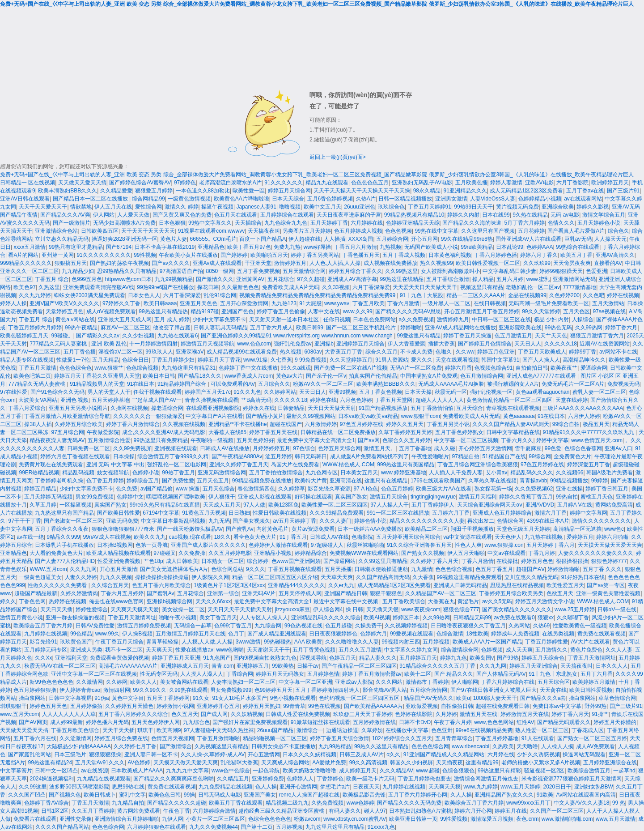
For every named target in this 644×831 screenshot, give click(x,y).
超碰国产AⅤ (530, 569)
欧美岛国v (482, 658)
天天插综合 (248, 223)
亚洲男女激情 (451, 199)
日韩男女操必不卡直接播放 (284, 746)
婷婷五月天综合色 (543, 658)
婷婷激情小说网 (175, 706)
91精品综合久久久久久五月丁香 (438, 666)
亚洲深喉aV (190, 352)
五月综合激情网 (428, 690)
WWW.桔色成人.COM (348, 465)
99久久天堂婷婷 (541, 311)
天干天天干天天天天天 (148, 231)
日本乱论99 (510, 247)
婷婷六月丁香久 (539, 255)
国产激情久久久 (215, 279)
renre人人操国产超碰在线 (309, 795)
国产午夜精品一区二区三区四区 (359, 666)
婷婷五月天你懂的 (615, 722)
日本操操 (124, 456)
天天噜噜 (527, 746)
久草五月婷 (43, 505)
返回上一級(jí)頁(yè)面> (338, 157)
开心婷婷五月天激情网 (485, 448)
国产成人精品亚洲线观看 (277, 634)
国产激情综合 (176, 746)
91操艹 (600, 714)
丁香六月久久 (517, 440)
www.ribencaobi (470, 746)
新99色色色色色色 (51, 682)
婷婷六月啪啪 (612, 537)
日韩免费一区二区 (89, 448)
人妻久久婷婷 (81, 577)
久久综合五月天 (110, 585)
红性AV (525, 722)
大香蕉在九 (441, 601)
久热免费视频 (327, 803)
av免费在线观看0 (514, 618)
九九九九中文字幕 (187, 771)
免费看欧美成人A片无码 (291, 287)
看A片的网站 (23, 255)
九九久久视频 (116, 577)
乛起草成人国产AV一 (157, 400)
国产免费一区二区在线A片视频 (351, 368)
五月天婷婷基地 (110, 400)
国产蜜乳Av (240, 529)
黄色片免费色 (586, 650)
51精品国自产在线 (504, 456)
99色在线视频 (324, 706)
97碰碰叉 (164, 553)
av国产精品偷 (157, 489)
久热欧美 (503, 746)
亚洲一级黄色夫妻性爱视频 (608, 593)
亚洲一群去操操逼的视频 (75, 618)
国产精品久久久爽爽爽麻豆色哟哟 (174, 779)
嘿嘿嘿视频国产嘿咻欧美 (176, 497)
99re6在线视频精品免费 (484, 730)
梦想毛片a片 (335, 787)
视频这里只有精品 (482, 287)
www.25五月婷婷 (575, 609)
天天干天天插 (119, 730)
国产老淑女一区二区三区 (73, 521)
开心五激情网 (264, 754)
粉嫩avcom (307, 819)
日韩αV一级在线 (617, 609)
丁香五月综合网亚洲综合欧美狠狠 (478, 465)
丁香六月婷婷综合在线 (508, 682)
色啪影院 (362, 537)
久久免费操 (192, 553)
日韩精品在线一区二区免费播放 (338, 432)
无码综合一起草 (193, 626)
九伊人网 (173, 819)
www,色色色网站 (494, 722)
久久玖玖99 (537, 263)
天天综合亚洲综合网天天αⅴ (490, 505)
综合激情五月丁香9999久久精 (173, 456)
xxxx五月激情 (30, 247)
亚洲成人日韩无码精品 (460, 585)
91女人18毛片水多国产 (240, 698)
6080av (313, 352)
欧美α (463, 698)
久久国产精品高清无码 (383, 577)
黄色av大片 (290, 376)
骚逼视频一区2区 (544, 771)
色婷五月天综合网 (339, 448)
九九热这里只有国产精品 (64, 513)
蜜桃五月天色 (597, 497)
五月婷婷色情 (323, 674)
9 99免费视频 (311, 360)
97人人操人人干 (389, 505)
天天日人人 (528, 344)
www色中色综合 (231, 771)
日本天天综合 (288, 199)
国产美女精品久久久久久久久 (517, 609)
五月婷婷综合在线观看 (287, 215)
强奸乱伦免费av (293, 344)
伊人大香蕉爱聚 (407, 344)
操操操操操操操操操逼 (162, 577)
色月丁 (236, 634)
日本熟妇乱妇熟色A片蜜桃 (420, 811)
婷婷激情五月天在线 (525, 714)
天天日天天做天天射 (332, 408)
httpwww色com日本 (129, 279)
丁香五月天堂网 (394, 400)
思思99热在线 (128, 787)
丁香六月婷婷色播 (496, 255)
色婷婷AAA (540, 247)
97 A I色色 (366, 489)
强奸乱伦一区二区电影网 (177, 465)
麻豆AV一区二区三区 (125, 328)
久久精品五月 (233, 779)
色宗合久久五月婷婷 (407, 440)
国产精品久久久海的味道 (472, 223)
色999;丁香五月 (233, 626)
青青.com (223, 666)
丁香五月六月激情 (356, 247)
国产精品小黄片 (265, 416)
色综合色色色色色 (270, 819)
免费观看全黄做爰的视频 (119, 658)
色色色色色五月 (370, 183)
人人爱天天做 (133, 215)
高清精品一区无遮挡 (577, 529)
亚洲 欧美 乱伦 (109, 344)
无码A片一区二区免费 (416, 368)
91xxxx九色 (381, 827)
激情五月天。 (380, 448)
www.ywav (337, 303)
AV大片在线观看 (590, 642)
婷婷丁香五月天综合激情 (339, 738)
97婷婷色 (185, 183)
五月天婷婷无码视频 (48, 497)
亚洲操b (324, 344)
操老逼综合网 (167, 408)
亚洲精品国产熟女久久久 (504, 795)
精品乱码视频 (78, 473)
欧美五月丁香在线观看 (236, 803)
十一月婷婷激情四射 (153, 344)
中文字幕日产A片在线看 (214, 416)
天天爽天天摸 (445, 787)
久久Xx (43, 658)
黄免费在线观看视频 (602, 634)
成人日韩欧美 (182, 561)
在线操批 (507, 561)
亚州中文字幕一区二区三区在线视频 (94, 674)
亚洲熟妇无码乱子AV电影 (422, 183)
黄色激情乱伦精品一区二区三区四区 (509, 400)
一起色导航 (266, 771)
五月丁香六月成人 (271, 328)
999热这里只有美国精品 (406, 465)
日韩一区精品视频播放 (405, 199)
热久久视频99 (436, 263)
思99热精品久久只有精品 (127, 271)
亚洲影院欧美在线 (520, 328)
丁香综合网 (240, 674)
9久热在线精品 (530, 215)
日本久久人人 (612, 666)
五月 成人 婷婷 (172, 320)
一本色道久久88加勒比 (203, 191)
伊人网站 (104, 215)
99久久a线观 (296, 368)
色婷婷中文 (130, 497)
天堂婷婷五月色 (64, 311)
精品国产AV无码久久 (429, 698)
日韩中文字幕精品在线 (513, 432)
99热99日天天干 (473, 207)
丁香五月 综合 (52, 279)
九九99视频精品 (174, 279)
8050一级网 (220, 271)
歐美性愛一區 (249, 191)
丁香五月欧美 (369, 303)
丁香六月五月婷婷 (122, 593)
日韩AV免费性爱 (95, 626)
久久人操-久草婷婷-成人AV (213, 754)
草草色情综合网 (617, 698)
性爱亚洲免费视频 (119, 561)
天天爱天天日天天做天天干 (425, 287)
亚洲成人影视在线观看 (265, 497)
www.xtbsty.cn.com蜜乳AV (355, 819)
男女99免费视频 (95, 497)
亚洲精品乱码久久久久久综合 (326, 618)
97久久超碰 (311, 279)
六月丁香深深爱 (371, 287)
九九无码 (219, 521)
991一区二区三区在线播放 (398, 513)
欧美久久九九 (150, 537)
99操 (189, 795)
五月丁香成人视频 (404, 255)
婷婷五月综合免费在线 (121, 738)
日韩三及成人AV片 (362, 754)
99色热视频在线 (303, 626)
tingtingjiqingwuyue (433, 497)
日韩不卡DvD (415, 722)
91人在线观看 (538, 738)
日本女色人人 (144, 295)
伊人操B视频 (137, 634)
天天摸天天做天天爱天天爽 (610, 545)
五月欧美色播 (471, 183)
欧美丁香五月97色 (249, 247)
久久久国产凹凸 (27, 795)
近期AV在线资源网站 (604, 344)
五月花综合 (281, 279)
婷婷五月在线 (511, 811)
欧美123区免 (284, 505)
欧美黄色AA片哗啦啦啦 (241, 199)
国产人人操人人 (541, 360)
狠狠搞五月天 (71, 263)
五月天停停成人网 (300, 593)
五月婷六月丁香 (451, 513)
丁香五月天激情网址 (132, 618)
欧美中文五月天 (322, 207)
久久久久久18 (561, 344)
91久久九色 (247, 392)
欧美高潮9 (169, 730)
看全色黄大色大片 (255, 537)
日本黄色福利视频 (450, 255)
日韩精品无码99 (472, 618)
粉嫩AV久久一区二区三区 (323, 384)
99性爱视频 (454, 819)
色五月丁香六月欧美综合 (161, 585)
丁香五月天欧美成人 (542, 352)
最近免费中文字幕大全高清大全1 (316, 440)
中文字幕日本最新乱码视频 (173, 521)
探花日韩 (208, 287)
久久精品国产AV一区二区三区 (441, 593)
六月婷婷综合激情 (214, 811)
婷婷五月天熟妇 (262, 706)
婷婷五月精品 (40, 489)
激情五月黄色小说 (21, 618)
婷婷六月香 (458, 368)
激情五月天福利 (478, 497)
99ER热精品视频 (39, 473)
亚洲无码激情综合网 (222, 473)
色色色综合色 (76, 368)
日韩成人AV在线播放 (225, 448)
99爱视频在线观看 (412, 634)
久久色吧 (593, 295)
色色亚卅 (442, 730)
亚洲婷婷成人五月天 (185, 666)
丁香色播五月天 (361, 255)
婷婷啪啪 (411, 328)
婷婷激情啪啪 (563, 569)
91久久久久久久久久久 (104, 255)
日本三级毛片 (70, 754)
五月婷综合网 (392, 239)
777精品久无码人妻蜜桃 (59, 344)
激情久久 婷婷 (181, 207)
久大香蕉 (423, 577)
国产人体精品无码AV (501, 674)
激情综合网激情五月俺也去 (486, 779)
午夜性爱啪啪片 (430, 456)
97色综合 (304, 448)
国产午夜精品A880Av (237, 456)
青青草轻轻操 (162, 642)
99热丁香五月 (178, 473)
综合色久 (619, 231)
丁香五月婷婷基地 (497, 738)
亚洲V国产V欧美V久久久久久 (64, 303)
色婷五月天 (343, 658)
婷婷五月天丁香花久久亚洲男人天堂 (97, 376)
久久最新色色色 (240, 287)
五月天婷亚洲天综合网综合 (408, 537)
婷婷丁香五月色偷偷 (281, 311)
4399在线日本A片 (548, 521)
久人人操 (461, 795)
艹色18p (153, 561)
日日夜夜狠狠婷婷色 (333, 634)
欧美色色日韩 (165, 795)
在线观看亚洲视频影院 (213, 408)
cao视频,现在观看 (190, 537)
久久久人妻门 (335, 521)
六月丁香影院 (572, 183)
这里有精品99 (482, 763)
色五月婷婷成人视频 (358, 231)
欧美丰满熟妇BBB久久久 (68, 191)
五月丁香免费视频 (258, 271)
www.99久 (107, 634)
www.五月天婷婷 (520, 787)
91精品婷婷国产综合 (183, 384)
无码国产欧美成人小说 (431, 247)
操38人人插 (38, 424)
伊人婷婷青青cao (80, 690)
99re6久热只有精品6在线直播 (165, 505)
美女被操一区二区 (183, 609)
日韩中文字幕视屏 (70, 698)
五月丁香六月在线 (35, 738)
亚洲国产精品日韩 (346, 593)
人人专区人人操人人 (264, 618)
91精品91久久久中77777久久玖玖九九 (589, 432)
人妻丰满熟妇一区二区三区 (243, 682)
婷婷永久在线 (259, 408)
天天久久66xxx (213, 601)
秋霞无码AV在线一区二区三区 (60, 666)
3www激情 (248, 642)
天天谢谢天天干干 (268, 650)
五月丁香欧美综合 (404, 601)
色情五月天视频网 (173, 738)
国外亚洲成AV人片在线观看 (528, 239)
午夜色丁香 (177, 811)
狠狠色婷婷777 (609, 561)
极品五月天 (596, 424)
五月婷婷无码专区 (46, 650)
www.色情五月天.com (597, 440)
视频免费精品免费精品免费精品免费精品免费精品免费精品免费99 (318, 295)
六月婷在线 (501, 754)
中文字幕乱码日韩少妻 (509, 271)
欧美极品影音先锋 (364, 795)
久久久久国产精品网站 (62, 827)
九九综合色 (196, 722)
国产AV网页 (33, 722)
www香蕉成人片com (249, 376)
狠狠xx (546, 618)
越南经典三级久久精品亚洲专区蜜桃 (282, 811)
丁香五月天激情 (38, 368)
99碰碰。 (62, 336)
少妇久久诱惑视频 (538, 754)
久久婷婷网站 (280, 392)
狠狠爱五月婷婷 (154, 191)
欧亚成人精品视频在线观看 (119, 553)
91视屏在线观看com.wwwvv (211, 231)
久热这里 (49, 287)
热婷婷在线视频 (68, 601)
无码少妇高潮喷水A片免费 (124, 223)
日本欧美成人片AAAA (137, 771)
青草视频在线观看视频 (513, 408)
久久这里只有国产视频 (488, 231)
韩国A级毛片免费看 (610, 473)
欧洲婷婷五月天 (610, 183)
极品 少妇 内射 (552, 320)
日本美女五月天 (359, 473)
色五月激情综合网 (482, 376)
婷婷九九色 (453, 658)
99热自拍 (567, 497)
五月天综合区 (554, 682)
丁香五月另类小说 (448, 424)
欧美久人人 (144, 682)
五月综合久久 (274, 384)
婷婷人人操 (13, 303)
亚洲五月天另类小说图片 (78, 408)
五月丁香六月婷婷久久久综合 (133, 714)
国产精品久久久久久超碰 (177, 803)
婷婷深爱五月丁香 (589, 465)
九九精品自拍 (128, 803)
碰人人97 (375, 811)
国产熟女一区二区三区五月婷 (592, 738)
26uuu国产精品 (275, 730)
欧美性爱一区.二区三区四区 (334, 505)
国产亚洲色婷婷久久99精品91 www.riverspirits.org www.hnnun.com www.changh (297, 336)
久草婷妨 (372, 730)
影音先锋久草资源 (329, 489)
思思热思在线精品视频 (517, 585)
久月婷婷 (446, 714)
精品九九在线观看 (327, 183)
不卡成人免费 (416, 352)
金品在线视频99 (527, 295)
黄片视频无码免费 (517, 207)
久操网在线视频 (129, 408)
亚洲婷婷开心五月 (218, 706)
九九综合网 (268, 626)
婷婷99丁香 (583, 352)
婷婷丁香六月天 (570, 714)
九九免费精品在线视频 (225, 787)
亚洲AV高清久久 (615, 255)
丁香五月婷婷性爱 (547, 642)
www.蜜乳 (538, 279)
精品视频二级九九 (287, 803)
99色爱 (553, 448)
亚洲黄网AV (250, 279)
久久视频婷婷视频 (406, 626)
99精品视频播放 (569, 481)
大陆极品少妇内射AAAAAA (79, 746)
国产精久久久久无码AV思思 (408, 311)
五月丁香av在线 (585, 191)
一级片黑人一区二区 (446, 303)
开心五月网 (424, 239)
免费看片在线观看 (35, 819)
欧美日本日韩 (159, 376)
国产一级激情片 (72, 223)
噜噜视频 (290, 207)
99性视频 (145, 255)
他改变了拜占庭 (172, 328)
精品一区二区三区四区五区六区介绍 (275, 577)
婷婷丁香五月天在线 (273, 432)
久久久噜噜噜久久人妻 (352, 642)
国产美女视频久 (251, 521)
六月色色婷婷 (356, 400)
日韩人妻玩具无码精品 (220, 328)
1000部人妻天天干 (495, 698)
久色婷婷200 (564, 295)
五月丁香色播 (80, 352)
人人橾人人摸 (557, 746)
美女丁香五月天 (218, 618)
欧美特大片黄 (311, 481)
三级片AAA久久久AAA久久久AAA (583, 408)
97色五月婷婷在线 (362, 424)
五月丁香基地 (415, 448)
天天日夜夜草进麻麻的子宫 (349, 215)
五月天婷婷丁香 (329, 223)
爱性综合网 (148, 207)
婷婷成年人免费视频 (515, 634)
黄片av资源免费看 (313, 529)
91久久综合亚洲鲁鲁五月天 (419, 545)
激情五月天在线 (479, 714)
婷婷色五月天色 (48, 706)
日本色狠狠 (172, 223)
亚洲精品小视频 (273, 553)
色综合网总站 (227, 569)
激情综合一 (310, 730)
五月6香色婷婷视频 (330, 199)
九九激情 (422, 569)
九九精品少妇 (78, 271)
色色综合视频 (142, 368)
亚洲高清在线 (346, 481)
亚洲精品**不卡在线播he (238, 424)
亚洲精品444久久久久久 (297, 585)
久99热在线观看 (188, 690)
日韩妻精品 (291, 408)
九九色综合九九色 (286, 223)
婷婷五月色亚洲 (496, 352)
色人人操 (266, 787)
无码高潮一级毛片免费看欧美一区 (549, 303)
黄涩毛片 (468, 601)
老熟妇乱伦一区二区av (533, 287)
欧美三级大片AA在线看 (444, 489)
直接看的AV (608, 263)
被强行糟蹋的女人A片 (513, 384)
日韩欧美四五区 (100, 231)
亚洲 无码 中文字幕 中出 (115, 465)
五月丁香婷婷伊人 (433, 505)
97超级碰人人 (327, 545)
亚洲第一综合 (223, 593)
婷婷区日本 (406, 618)
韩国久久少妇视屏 (411, 763)
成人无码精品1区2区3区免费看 (526, 191)
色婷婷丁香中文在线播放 (248, 368)
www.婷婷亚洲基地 (404, 473)
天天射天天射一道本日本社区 (285, 320)
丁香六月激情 (403, 303)
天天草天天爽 (337, 577)
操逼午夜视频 (217, 207)
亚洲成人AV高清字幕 (352, 279)
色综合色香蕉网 (583, 448)
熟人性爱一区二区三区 (542, 730)
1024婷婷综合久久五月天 (402, 738)
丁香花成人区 (588, 730)
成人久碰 (445, 448)
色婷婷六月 (373, 634)
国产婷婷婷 (234, 255)
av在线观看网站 (583, 199)
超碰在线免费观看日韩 (503, 706)
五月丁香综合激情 (448, 279)
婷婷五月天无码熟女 (280, 674)
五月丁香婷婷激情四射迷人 (327, 690)
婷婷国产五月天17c (208, 392)
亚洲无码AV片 (259, 593)
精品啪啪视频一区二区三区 (275, 738)
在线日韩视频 (490, 303)
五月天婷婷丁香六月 (551, 545)
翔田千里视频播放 (472, 529)
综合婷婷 (258, 561)
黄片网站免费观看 (139, 811)
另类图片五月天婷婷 (307, 231)
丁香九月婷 (542, 553)
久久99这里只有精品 (383, 561)
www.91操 (255, 360)
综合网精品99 (148, 199)
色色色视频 (398, 231)
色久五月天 (185, 714)
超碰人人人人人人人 (440, 400)
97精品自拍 (466, 456)
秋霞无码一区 (451, 392)
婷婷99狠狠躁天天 (561, 271)
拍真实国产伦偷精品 (373, 376)
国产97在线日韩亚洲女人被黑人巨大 (494, 690)
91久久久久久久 (283, 183)
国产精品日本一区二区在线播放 (91, 199)
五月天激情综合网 (304, 271)
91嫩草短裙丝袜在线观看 (320, 722)
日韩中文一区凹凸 (56, 771)
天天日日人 (313, 392)
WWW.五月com (48, 569)
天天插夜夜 (449, 763)
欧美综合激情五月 (589, 771)
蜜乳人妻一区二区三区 (599, 392)
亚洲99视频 (342, 392)
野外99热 (595, 706)
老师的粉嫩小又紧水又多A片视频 (541, 763)
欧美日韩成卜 (100, 795)
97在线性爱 (14, 392)
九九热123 (284, 303)
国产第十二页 (257, 827)
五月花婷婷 (531, 231)
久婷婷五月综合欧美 (79, 424)
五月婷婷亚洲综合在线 (610, 763)
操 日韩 (354, 609)
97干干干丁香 (24, 521)
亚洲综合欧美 (558, 207)
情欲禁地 (81, 207)
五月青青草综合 (454, 738)
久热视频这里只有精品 (221, 746)
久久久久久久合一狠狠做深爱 (148, 416)
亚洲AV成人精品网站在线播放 (460, 328)
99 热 (619, 803)
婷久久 (8, 601)
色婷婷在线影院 (414, 714)
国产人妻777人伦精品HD (65, 561)
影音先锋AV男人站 (385, 690)
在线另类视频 (558, 634)
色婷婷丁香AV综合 (46, 803)
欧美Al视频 (377, 618)
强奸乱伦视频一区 (491, 392)
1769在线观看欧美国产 (438, 481)
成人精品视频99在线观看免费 (242, 352)
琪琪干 (145, 730)
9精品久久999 (63, 537)
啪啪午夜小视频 (178, 618)
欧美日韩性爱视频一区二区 (488, 263)
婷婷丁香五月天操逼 (467, 336)
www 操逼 (188, 489)
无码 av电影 (565, 215)
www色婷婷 (360, 803)
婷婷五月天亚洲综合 (534, 666)
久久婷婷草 (292, 489)
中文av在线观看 (506, 553)
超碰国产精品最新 (36, 593)
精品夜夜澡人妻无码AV (57, 440)
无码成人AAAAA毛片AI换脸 (451, 384)
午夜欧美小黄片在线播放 (188, 255)
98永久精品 (427, 191)
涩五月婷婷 (279, 456)
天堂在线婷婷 (572, 400)
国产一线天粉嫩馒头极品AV (190, 529)
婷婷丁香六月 (621, 328)
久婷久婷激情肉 (79, 593)
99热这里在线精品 (402, 279)
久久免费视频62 (534, 489)
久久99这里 (32, 787)
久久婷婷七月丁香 (135, 746)
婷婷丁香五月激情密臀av (372, 674)
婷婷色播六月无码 (107, 722)
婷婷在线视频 (623, 295)
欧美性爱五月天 (565, 585)
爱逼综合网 (594, 368)
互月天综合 (470, 408)
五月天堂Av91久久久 (100, 763)
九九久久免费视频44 (214, 827)
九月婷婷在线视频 (46, 634)
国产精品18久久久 (200, 376)
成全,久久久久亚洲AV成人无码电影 (164, 432)
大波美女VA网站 (38, 400)
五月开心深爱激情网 (244, 303)
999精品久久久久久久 (26, 263)
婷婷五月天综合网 (289, 191)
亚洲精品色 (211, 247)
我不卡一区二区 (124, 650)
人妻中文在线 (324, 311)
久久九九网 (83, 569)
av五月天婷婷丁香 (295, 521)
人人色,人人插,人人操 (335, 263)
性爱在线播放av (194, 650)
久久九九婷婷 (35, 295)
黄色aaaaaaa (519, 416)
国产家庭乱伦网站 (30, 754)
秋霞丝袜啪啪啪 (365, 545)
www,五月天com (19, 714)
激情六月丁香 (551, 513)
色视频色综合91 (494, 368)
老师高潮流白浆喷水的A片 (230, 183)
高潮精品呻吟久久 (584, 360)
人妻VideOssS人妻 (493, 199)
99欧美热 (283, 666)
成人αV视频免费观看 (111, 311)
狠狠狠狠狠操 (105, 754)
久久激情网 (89, 682)
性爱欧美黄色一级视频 (580, 626)
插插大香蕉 (441, 344)
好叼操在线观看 (314, 497)
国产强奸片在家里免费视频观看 (250, 722)
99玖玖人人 (159, 352)
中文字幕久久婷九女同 (411, 650)
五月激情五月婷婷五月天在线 (191, 634)
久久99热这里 (401, 271)
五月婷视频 (436, 642)
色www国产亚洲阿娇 (296, 561)
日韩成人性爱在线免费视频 (298, 714)
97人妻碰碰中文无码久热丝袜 (219, 730)
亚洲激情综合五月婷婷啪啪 (127, 819)
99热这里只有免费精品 (160, 440)
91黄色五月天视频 (204, 513)
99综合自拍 (566, 424)
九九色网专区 (322, 473)
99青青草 (294, 706)
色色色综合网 (108, 827)
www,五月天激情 (616, 819)
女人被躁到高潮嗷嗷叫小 (450, 271)
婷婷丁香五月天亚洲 (176, 658)
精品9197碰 (205, 311)
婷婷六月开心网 (473, 811)
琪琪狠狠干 (13, 706)
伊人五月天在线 (113, 207)
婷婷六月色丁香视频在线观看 (75, 456)
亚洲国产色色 (237, 311)
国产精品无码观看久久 (564, 722)
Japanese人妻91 (256, 207)
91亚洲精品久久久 (465, 191)
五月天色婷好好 (255, 440)
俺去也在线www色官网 (116, 601)
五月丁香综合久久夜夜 (62, 529)
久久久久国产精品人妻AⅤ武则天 (511, 424)
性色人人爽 (468, 545)
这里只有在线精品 (386, 481)
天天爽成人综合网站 (285, 763)
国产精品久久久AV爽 (65, 215)
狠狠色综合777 (461, 609)
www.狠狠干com (421, 416)
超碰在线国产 (286, 424)
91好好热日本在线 (583, 577)
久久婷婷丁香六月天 (434, 561)
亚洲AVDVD (540, 505)
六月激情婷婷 (321, 424)
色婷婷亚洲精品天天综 (413, 223)
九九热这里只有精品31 (189, 368)
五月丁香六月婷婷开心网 (418, 795)
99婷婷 (600, 481)
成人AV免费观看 (595, 746)
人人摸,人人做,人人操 (207, 642)
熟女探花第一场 (493, 489)
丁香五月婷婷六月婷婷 (35, 328)
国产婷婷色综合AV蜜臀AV (140, 183)
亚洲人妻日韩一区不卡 (151, 754)
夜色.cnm (527, 819)
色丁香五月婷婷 (105, 481)
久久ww (465, 352)
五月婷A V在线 (575, 505)
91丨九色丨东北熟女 (553, 674)
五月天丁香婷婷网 (168, 698)
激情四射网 (117, 690)
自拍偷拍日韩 (532, 368)
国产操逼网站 (339, 561)
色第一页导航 (152, 545)
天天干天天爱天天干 (43, 207)
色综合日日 (136, 360)
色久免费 (127, 489)
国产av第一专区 (606, 585)
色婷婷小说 (146, 473)
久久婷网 (117, 682)
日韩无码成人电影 (220, 795)
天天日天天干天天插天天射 (240, 609)
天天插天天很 (382, 609)
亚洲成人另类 (86, 650)
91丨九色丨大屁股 (422, 295)
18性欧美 (477, 634)
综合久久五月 (381, 352)
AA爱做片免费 (329, 763)
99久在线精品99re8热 (467, 239)
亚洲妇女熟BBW (594, 787)
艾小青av (497, 473)
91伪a (102, 698)
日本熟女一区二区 (223, 561)
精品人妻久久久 (378, 658)
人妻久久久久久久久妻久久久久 (596, 553)
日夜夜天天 (366, 787)
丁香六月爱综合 (27, 408)
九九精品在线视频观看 (104, 779)
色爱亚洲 (597, 271)
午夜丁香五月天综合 (119, 642)
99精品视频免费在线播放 (262, 481)
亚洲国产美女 (260, 795)
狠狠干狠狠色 (386, 593)
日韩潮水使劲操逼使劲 (381, 569)
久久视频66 (570, 473)
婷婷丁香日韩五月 (607, 489)
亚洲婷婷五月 (253, 666)
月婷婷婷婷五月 (271, 448)
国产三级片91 (623, 191)
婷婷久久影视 (593, 207)
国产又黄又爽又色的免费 (182, 215)
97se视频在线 (609, 311)
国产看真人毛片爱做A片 (576, 231)
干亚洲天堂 (258, 263)
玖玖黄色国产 (76, 642)
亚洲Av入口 (619, 448)
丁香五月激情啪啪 (218, 738)
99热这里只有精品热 (163, 311)
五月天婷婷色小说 (599, 223)
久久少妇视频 (138, 336)
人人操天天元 (610, 239)
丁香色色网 (32, 601)
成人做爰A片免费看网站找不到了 (369, 456)
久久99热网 (589, 328)
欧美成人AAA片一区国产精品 (487, 642)
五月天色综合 (219, 489)
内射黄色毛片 (272, 529)
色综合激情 (450, 634)
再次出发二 (481, 521)
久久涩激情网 (76, 738)
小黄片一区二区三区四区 (216, 819)
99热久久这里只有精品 (381, 746)
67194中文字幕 (161, 513)
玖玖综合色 (391, 207)
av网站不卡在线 (618, 352)
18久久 (222, 537)
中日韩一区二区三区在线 (501, 320)
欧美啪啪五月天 (269, 255)
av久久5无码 (497, 601)
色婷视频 (492, 650)
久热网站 (519, 626)
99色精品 (81, 634)
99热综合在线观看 (578, 247)
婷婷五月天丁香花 (219, 360)
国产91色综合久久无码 (57, 392)
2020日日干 (557, 787)
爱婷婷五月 (580, 537)
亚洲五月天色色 (199, 303)
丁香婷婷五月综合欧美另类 (511, 593)
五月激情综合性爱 (109, 440)
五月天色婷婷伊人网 (156, 722)
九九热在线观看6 (178, 336)
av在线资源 (95, 771)
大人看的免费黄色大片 (56, 553)
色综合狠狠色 (458, 771)
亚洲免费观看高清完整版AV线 (99, 287)
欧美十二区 (418, 674)
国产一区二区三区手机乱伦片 (362, 328)
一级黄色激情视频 (189, 199)
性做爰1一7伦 (73, 360)
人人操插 (335, 239)
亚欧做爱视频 (422, 706)
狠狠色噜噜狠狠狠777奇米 (123, 529)
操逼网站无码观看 (584, 754)
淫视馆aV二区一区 (121, 352)
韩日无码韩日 (311, 456)
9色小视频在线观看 (293, 698)
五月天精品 (106, 360)
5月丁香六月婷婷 (524, 223)
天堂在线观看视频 (457, 360)
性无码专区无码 (159, 674)
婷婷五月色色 (537, 561)
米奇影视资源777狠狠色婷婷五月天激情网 (572, 779)
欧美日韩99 (310, 328)
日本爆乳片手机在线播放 (64, 545)
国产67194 (119, 247)
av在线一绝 (30, 537)
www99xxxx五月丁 (528, 803)
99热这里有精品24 (50, 763)
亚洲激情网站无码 (574, 279)
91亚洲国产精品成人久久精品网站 (444, 754)
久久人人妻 (619, 650)
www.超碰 (428, 771)
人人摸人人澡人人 (202, 674)
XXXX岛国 (360, 239)
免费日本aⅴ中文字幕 (557, 706)
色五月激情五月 (513, 336)
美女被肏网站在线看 (184, 682)
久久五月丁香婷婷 (93, 811)
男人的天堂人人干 (109, 392)
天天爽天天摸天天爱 (135, 609)
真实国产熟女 (351, 497)
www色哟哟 (230, 650)
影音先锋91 (43, 642)
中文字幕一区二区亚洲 (305, 682)
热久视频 (291, 352)
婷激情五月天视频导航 (208, 344)
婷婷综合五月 (143, 481)
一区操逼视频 (76, 505)
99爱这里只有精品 (419, 336)
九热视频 (390, 247)
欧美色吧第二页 (32, 376)
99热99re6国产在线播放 (165, 287)
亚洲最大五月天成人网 (125, 320)
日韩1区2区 (55, 811)
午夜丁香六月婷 (453, 722)
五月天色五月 (213, 481)
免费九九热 (287, 247)
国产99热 (508, 658)
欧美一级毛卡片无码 (370, 779)
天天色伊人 (508, 537)
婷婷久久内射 (463, 215)
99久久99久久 (150, 690)
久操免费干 (369, 626)
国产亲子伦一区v (326, 376)
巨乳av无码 (578, 239)
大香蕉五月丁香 (343, 352)
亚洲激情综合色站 (56, 231)
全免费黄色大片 (572, 456)
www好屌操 (317, 247)
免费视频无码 (623, 384)
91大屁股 (310, 303)
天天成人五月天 (222, 505)
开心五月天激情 (119, 569)
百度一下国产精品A (263, 239)
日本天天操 (418, 392)
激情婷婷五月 (290, 263)
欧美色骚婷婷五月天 (24, 336)
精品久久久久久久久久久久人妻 (427, 521)
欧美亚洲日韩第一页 (413, 819)
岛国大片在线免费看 (295, 465)
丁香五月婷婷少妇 (173, 360)
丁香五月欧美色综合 (75, 730)
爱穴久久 (422, 360)
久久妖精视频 (247, 714)
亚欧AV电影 (539, 183)
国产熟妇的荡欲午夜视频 (119, 263)
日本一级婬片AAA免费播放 (370, 529)
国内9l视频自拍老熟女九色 (265, 658)
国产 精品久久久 (454, 674)
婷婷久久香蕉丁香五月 (526, 497)
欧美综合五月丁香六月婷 (43, 626)
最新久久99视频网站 (311, 416)
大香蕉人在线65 (227, 432)
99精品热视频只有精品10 (414, 215)
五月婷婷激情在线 (374, 722)
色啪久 (444, 352)
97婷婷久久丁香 (121, 303)
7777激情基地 (579, 287)
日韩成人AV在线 (329, 537)
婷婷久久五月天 (405, 424)
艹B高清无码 (256, 400)
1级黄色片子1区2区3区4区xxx (229, 585)
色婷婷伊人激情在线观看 (278, 545)
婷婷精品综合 (311, 553)
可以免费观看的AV (233, 384)
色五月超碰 (339, 626)
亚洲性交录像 (76, 819)
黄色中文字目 (128, 698)
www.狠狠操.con (504, 545)
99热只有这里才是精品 (76, 247)
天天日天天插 (56, 609)
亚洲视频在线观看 (176, 448)
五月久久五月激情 (360, 650)
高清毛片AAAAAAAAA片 (128, 666)
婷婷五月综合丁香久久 (356, 271)
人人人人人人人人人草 (69, 714)
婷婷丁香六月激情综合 (133, 424)
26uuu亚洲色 (359, 207)
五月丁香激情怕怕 (432, 408)
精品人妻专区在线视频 (27, 360)
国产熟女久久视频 (423, 553)
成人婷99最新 (66, 722)
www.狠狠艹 (109, 368)
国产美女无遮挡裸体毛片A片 (174, 569)
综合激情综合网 (460, 650)
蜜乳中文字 (132, 795)
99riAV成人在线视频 (107, 537)
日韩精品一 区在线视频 (28, 183)
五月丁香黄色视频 (381, 392)
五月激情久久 (551, 650)
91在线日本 (141, 384)
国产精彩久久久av (98, 336)
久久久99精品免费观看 (337, 513)
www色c (614, 529)
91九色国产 (217, 658)
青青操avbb (534, 481)
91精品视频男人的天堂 (97, 384)
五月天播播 (338, 569)
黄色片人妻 (174, 239)
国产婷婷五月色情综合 (485, 344)
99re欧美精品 (477, 247)
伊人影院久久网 (210, 577)
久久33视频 (336, 287)
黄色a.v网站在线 (75, 320)
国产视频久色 (65, 795)
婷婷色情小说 (370, 521)
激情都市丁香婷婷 (427, 682)
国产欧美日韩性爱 (119, 513)
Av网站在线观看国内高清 (586, 795)
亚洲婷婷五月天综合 (360, 344)
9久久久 (256, 569)
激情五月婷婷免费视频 (144, 626)
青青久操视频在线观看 (212, 400)
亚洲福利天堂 (71, 658)
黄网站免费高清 (614, 505)
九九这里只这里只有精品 (335, 827)
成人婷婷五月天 (358, 771)
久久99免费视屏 (132, 448)
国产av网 (369, 440)
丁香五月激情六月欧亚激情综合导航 (67, 416)
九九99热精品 (335, 746)
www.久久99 (358, 311)
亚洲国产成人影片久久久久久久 (208, 545)
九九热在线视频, (544, 537)
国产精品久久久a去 (543, 698)
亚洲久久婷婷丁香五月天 (239, 465)
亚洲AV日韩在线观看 (25, 199)
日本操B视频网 (115, 545)
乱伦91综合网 (220, 295)
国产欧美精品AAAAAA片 (373, 706)
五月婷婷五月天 (418, 658)
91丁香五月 (293, 537)
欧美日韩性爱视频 (591, 690)
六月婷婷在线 (367, 223)
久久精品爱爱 (116, 191)
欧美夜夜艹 (564, 368)
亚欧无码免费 (122, 521)
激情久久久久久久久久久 (602, 521)
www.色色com (254, 344)
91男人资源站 (392, 360)
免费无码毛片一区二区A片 (573, 384)
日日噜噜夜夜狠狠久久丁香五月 (468, 626)
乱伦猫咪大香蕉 (239, 763)
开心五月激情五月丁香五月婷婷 (482, 311)
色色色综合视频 (454, 569)
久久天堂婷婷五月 (351, 360)
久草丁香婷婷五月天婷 (405, 432)
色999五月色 (87, 279)
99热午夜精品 (81, 328)
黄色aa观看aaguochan (543, 392)
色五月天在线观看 (236, 215)
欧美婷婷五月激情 (594, 682)
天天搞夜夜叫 (264, 231)
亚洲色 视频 (74, 400)
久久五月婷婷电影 (230, 553)
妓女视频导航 (113, 473)
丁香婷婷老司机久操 (59, 481)
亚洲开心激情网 (298, 787)
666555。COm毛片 (213, 239)
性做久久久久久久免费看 (58, 585)
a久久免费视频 (416, 320)
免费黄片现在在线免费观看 (51, 465)
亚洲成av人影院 (354, 682)
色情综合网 (510, 521)
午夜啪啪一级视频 (212, 440)
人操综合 (583, 320)
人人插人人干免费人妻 (456, 473)
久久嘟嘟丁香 (573, 618)
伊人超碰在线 (305, 239)
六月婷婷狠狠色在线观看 (157, 827)
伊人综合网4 (328, 609)
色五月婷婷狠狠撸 (35, 690)
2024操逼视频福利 (52, 779)
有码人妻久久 (345, 811)
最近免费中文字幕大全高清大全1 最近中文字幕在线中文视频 (307, 601)
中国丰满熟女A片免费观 (429, 376)
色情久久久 (561, 223)
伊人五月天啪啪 (466, 553)
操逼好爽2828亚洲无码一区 (125, 239)
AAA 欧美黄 (308, 642)
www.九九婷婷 (481, 787)
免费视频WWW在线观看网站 (364, 553)
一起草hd (624, 771)
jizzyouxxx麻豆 (293, 609)
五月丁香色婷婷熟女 (459, 432)
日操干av (308, 666)
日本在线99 (496, 215)
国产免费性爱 (178, 481)
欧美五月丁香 (576, 255)
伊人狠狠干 (222, 497)
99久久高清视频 (368, 763)
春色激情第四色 (256, 489)
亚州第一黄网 (58, 255)
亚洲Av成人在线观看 (217, 263)
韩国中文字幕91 (500, 360)
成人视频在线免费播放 (390, 263)
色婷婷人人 (300, 779)
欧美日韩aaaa (160, 303)
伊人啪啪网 (465, 682)
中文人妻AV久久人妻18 (581, 803)
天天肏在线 (553, 690)
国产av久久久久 (171, 263)
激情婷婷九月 (453, 320)
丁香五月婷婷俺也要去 (424, 779)
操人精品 (483, 279)
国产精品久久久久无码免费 (409, 803)
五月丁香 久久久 (602, 569)
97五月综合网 (67, 432)
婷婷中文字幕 (552, 440)
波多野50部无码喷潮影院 (79, 787)
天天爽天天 (159, 650)
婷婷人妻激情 (506, 183)
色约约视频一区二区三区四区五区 (360, 698)
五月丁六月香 (597, 674)
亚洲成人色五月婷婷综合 (502, 513)
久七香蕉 (281, 360)
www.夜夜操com (421, 609)
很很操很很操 (572, 561)
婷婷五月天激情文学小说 (545, 601)
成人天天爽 (519, 650)
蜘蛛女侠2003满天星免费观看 (90, 295)
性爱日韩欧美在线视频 (280, 513)
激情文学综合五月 (604, 215)
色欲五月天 (560, 593)
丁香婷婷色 (330, 779)
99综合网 (540, 456)
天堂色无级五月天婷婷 (523, 529)
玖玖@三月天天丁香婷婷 (363, 714)
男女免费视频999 (231, 690)
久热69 (541, 626)
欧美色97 (24, 287)
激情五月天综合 (389, 497)
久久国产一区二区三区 (557, 811)
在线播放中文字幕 (407, 730)
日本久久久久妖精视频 (309, 754)
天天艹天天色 (551, 336)
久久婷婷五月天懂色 (129, 706)
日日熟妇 (239, 513)
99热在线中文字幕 (436, 231)
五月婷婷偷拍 (86, 706)
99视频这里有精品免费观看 (469, 577)
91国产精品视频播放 (383, 408)
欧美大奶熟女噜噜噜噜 (309, 771)
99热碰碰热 (278, 642)
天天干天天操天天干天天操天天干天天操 (362, 191)
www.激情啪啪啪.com (567, 819)
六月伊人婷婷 (584, 416)
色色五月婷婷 (397, 489)
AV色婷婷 (139, 763)
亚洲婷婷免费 (268, 779)
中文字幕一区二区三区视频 (466, 440)
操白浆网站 (32, 698)
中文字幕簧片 (16, 771)
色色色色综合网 (430, 746)
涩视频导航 (313, 658)
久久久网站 (389, 682)
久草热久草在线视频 (492, 481)
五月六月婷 (510, 279)
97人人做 (254, 505)
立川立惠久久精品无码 (62, 239)
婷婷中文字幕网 (589, 513)
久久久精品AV (396, 771)
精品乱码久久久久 (532, 473)
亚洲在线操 (569, 489)
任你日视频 (337, 320)
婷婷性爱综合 (92, 609)
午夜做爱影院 (103, 432)
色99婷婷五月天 (273, 690)
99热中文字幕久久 (210, 223)
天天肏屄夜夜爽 (572, 263)
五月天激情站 (608, 303)
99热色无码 (558, 328)
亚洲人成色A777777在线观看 (542, 376)
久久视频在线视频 (184, 424)
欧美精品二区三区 (426, 529)
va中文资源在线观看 (468, 537)
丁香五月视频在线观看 (295, 569)
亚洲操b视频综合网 (170, 601)
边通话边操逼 (342, 730)
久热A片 (366, 199)
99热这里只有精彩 (499, 771)
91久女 (201, 698)
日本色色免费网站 (374, 320)
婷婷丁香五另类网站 (315, 255)
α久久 (393, 754)
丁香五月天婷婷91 (430, 207)
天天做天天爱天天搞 (82, 183)
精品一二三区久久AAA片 (476, 295)
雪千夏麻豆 (528, 448)
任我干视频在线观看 (157, 392)
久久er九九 (341, 585)
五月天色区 (576, 311)
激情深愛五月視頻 (492, 819)
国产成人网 (214, 714)
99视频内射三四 (400, 642)
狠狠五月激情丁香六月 (597, 336)
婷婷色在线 (323, 400)
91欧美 (545, 795)
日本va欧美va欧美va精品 (368, 416)
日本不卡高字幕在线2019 (165, 247)
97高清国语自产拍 (181, 271)
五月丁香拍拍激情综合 (276, 473)
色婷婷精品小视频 (540, 199)
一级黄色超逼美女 (40, 577)
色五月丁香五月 (494, 569)
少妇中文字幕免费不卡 (219, 320)
